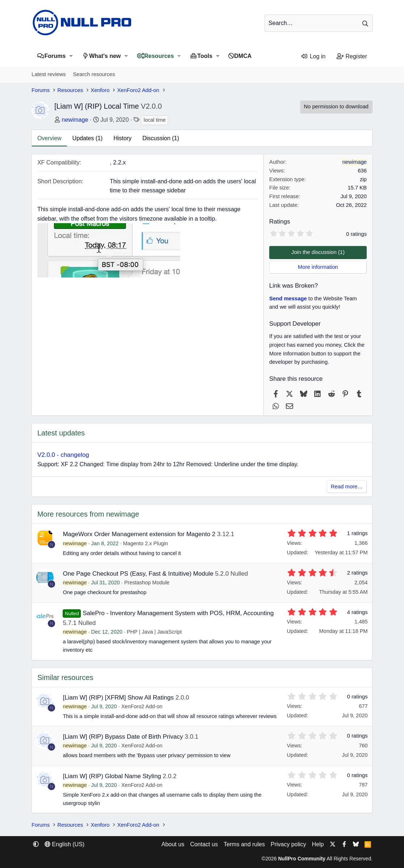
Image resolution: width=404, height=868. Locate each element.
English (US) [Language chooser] (64, 844)
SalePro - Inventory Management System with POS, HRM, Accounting (178, 613)
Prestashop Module (147, 583)
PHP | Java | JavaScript (154, 632)
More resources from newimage (88, 514)
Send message (288, 299)
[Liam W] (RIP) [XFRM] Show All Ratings (118, 698)
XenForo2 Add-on (142, 706)
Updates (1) (88, 138)
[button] (71, 56)
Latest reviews (49, 74)
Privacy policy (288, 844)
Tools (205, 56)
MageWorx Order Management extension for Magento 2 (139, 534)
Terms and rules (244, 844)
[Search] (318, 23)
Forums (55, 56)
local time (155, 120)
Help (318, 844)
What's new (105, 56)
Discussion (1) (161, 138)
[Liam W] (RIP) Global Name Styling (112, 776)
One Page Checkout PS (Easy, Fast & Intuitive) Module (138, 574)
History (122, 138)
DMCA (243, 56)
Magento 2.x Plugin (145, 543)
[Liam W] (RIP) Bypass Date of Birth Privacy (123, 737)
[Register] (352, 57)
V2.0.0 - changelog (63, 455)
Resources (159, 56)
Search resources (94, 74)
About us (173, 844)
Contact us (204, 844)
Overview (49, 138)
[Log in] (313, 57)
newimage (75, 120)
